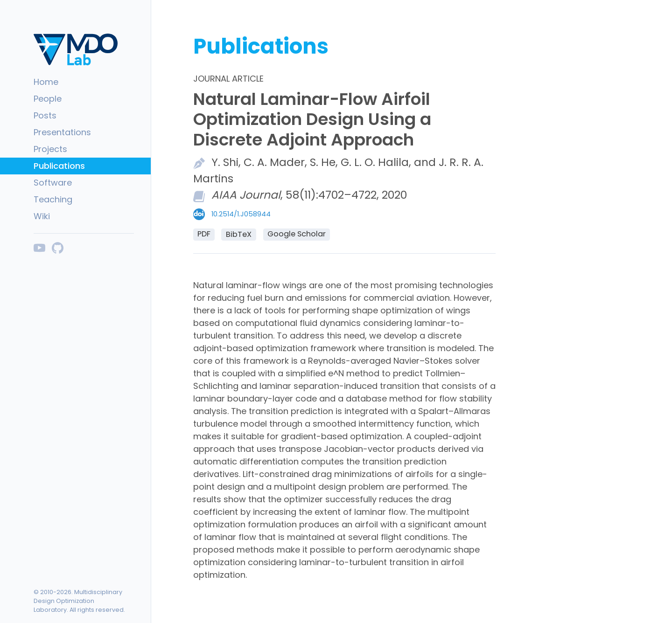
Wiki (42, 216)
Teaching (53, 199)
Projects (50, 149)
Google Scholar (297, 234)
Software (53, 183)
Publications (59, 166)
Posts (45, 115)
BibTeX (239, 234)
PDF (204, 234)
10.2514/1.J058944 (241, 214)
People (48, 99)
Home (46, 82)
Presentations (62, 132)
